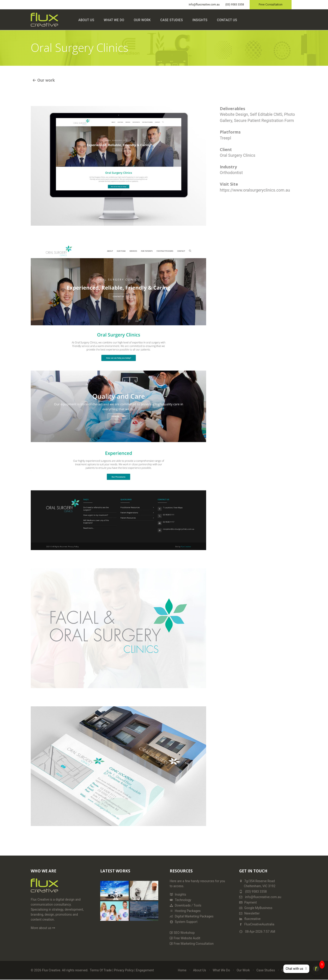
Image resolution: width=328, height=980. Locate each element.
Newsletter (249, 913)
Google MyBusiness (256, 908)
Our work (45, 80)
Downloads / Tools (186, 905)
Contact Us (227, 20)
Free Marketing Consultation (192, 944)
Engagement (145, 970)
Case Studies (172, 20)
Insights (200, 20)
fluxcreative (250, 919)
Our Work (142, 20)
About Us (86, 20)
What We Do (114, 20)
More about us (43, 928)
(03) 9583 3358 (235, 5)
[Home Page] (44, 887)
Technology (180, 900)
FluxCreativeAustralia (257, 924)
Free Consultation (271, 4)
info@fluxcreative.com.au (204, 5)
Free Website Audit (185, 938)
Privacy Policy (124, 970)
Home (182, 970)
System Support (184, 922)
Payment (248, 902)
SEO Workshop (182, 933)
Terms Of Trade (101, 970)
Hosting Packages (185, 911)
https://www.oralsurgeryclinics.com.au (255, 190)
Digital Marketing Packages (192, 916)
